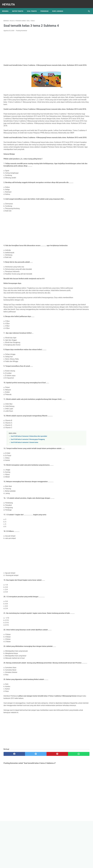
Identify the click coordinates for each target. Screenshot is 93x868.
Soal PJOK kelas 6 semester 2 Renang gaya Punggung (28, 480)
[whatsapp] (53, 804)
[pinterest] (39, 804)
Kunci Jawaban (59, 8)
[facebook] (11, 804)
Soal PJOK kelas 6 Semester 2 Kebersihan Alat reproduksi (29, 477)
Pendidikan (46, 8)
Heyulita (10, 2)
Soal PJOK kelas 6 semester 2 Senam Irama (24, 483)
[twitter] (25, 804)
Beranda (7, 8)
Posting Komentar (21, 29)
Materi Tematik (19, 8)
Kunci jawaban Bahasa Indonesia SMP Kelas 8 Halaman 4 (77, 113)
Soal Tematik (33, 8)
